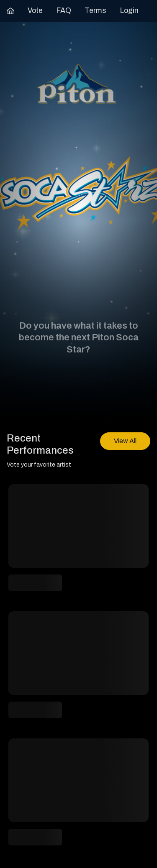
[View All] (125, 441)
